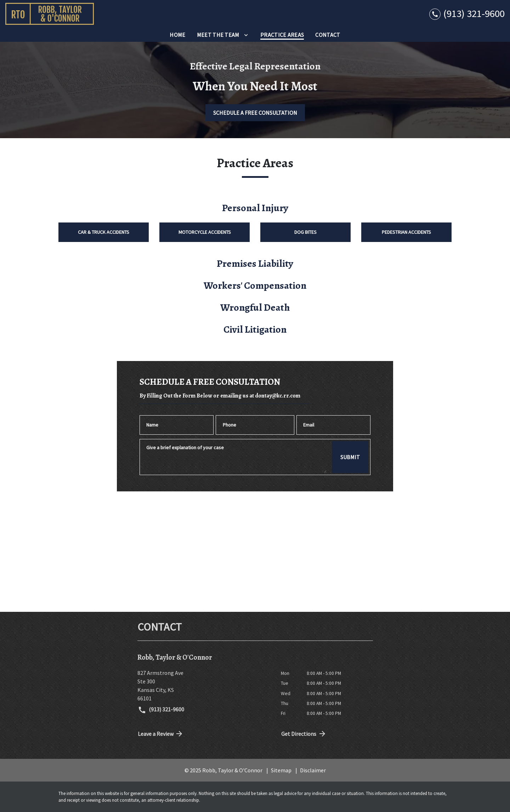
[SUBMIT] (350, 457)
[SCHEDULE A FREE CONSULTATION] (255, 113)
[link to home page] (50, 14)
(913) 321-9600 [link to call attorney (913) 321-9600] (161, 710)
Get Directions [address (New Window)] (304, 734)
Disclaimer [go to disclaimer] (313, 770)
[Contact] (328, 35)
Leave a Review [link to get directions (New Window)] (161, 734)
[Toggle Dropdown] (246, 35)
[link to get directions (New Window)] (204, 686)
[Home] (177, 35)
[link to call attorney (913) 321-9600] (467, 14)
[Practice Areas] (282, 35)
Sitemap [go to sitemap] (281, 770)
